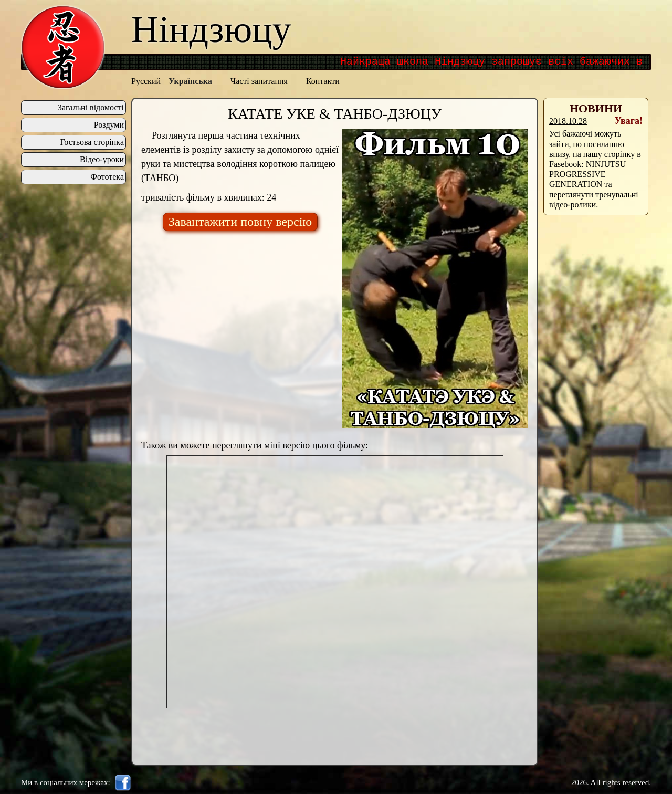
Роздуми (109, 125)
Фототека (107, 177)
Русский (146, 81)
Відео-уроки (102, 160)
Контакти (323, 81)
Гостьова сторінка (92, 142)
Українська (190, 81)
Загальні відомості (91, 108)
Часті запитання (259, 81)
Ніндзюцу (211, 29)
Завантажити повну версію (240, 222)
